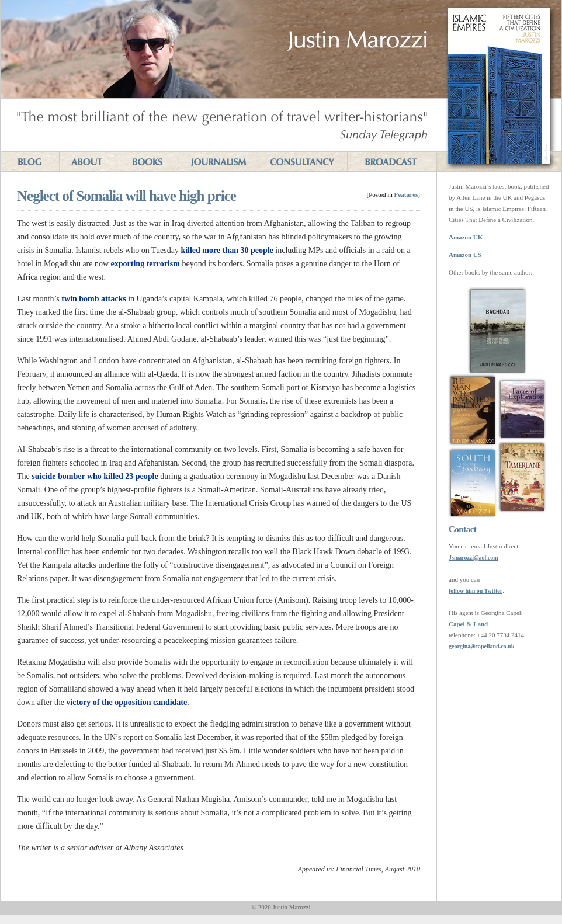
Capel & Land (468, 624)
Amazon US (465, 255)
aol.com (488, 557)
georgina (459, 646)
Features (406, 194)
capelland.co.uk (495, 646)
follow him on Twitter (476, 591)
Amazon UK (466, 237)
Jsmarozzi (461, 557)
